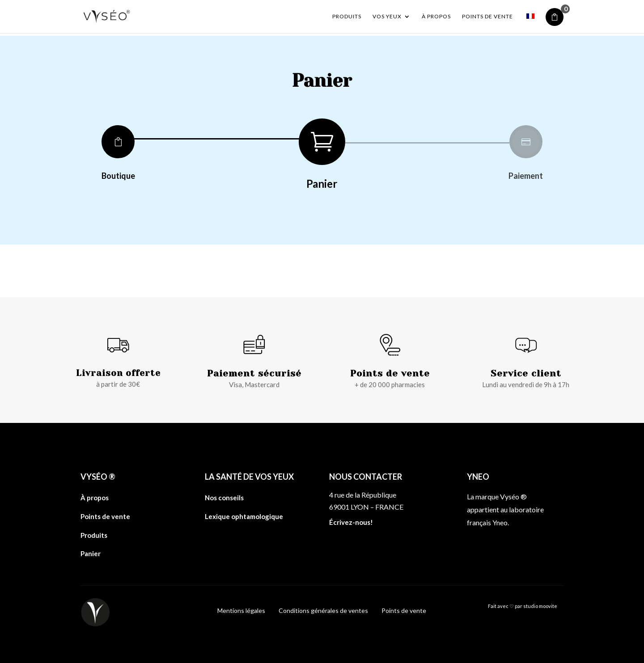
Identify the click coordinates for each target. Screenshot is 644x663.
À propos (436, 17)
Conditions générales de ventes (323, 610)
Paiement (526, 176)
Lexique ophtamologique (244, 516)
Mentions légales (241, 610)
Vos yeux (387, 17)
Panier (91, 553)
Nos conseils (224, 498)
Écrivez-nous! (351, 522)
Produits (347, 17)
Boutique (118, 176)
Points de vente (487, 17)
